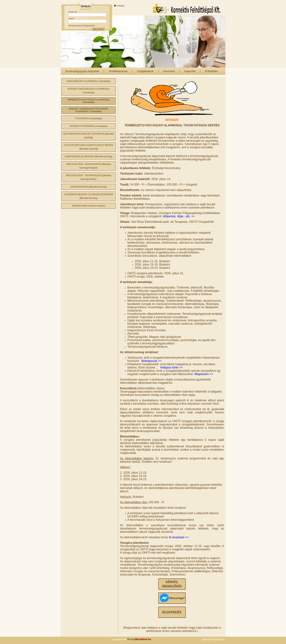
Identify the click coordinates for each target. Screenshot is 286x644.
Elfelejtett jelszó (75, 26)
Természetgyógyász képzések (82, 71)
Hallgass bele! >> (172, 367)
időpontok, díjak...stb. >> (179, 216)
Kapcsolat (190, 71)
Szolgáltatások (145, 71)
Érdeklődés (211, 71)
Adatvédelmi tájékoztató (213, 639)
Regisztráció (89, 26)
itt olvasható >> (179, 537)
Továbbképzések (118, 71)
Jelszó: (71, 18)
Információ (169, 71)
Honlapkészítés (131, 639)
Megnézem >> (204, 374)
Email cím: (73, 12)
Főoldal (119, 6)
